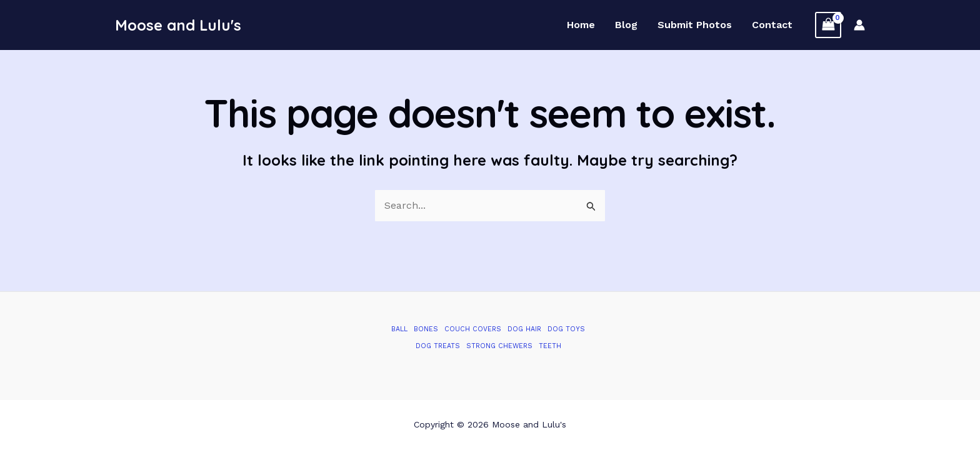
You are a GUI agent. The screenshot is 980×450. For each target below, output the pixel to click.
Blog (626, 25)
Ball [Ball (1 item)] (399, 329)
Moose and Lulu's (178, 25)
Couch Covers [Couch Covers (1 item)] (473, 329)
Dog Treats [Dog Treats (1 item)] (438, 346)
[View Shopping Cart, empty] (828, 25)
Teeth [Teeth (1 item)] (550, 346)
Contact (772, 25)
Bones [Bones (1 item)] (426, 329)
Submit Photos (695, 25)
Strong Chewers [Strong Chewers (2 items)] (499, 346)
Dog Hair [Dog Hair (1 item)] (524, 329)
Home (581, 25)
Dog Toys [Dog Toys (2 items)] (566, 329)
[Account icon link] (859, 25)
